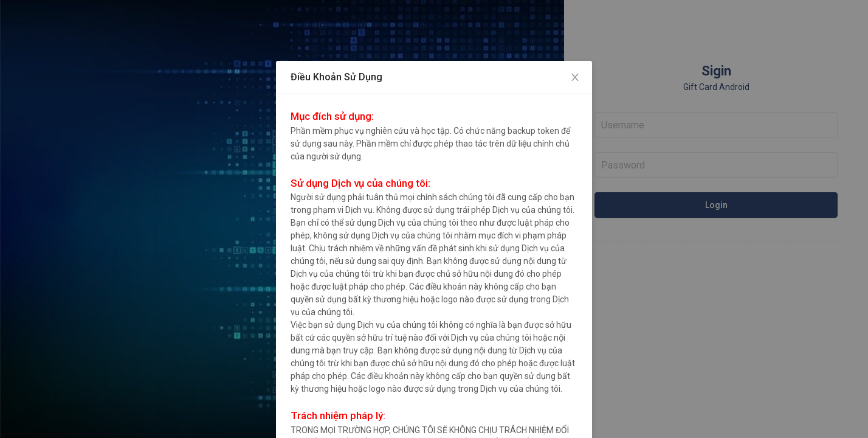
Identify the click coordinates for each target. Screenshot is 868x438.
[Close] (575, 78)
